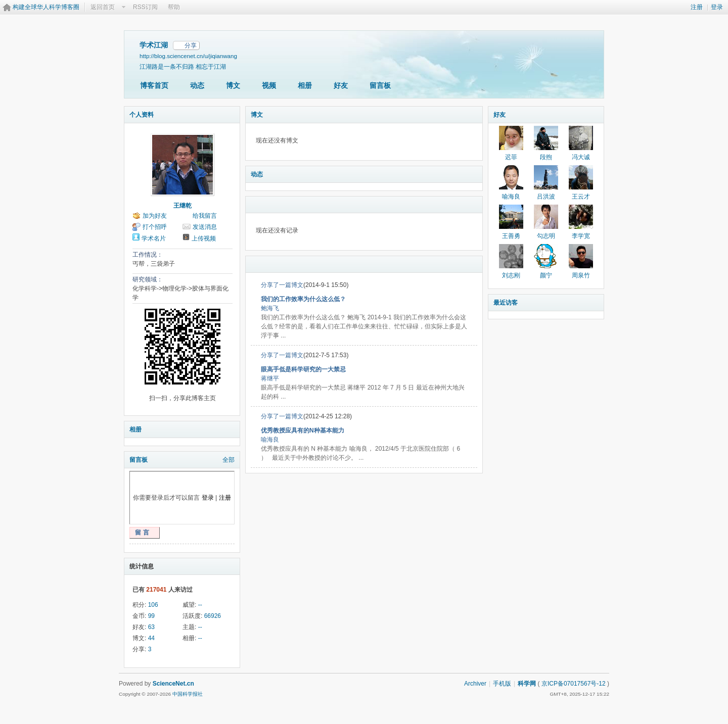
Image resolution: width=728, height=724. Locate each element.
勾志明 (546, 236)
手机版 (502, 684)
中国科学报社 (188, 694)
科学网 (527, 684)
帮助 (174, 7)
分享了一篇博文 (282, 285)
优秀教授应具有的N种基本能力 (303, 430)
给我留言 (205, 216)
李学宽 (581, 236)
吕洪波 (546, 197)
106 (153, 605)
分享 (191, 45)
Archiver (475, 684)
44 (151, 638)
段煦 (546, 157)
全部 (229, 460)
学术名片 (154, 238)
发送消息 (205, 227)
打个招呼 (155, 227)
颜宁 (546, 275)
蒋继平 (270, 378)
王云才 (581, 197)
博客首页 (154, 85)
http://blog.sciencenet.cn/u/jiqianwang (188, 56)
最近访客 (506, 303)
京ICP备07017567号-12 (574, 684)
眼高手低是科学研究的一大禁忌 (303, 369)
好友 (341, 85)
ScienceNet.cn (173, 684)
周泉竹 (581, 275)
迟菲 (511, 157)
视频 (269, 85)
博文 (233, 85)
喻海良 (270, 440)
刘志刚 (511, 275)
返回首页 (103, 7)
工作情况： (148, 255)
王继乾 (183, 206)
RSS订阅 (145, 7)
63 (151, 627)
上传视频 (204, 238)
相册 (305, 85)
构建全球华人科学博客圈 (46, 7)
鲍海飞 (270, 308)
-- (200, 605)
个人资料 (142, 115)
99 (151, 616)
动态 (197, 85)
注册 (697, 7)
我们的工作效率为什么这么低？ (303, 299)
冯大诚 (581, 157)
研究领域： (148, 279)
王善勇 (511, 236)
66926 (213, 616)
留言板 (380, 85)
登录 (717, 7)
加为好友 (155, 216)
